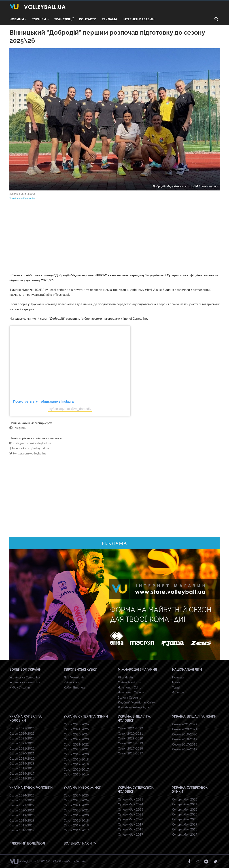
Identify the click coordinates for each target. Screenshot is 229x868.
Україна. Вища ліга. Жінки (194, 716)
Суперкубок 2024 (130, 804)
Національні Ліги (187, 669)
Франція (178, 692)
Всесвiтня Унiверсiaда (133, 707)
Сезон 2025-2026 (22, 728)
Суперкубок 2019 (130, 824)
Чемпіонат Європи (131, 692)
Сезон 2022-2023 (22, 743)
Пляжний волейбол (27, 843)
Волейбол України (25, 669)
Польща (178, 677)
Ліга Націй (125, 677)
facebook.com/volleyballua (29, 448)
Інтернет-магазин (139, 19)
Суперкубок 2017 (130, 834)
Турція (177, 687)
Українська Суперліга (22, 198)
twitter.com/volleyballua (28, 453)
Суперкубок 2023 (130, 809)
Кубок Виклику (75, 687)
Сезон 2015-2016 (22, 778)
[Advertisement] (114, 237)
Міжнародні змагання (137, 669)
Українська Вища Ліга (25, 682)
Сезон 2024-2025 (22, 733)
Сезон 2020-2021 (22, 753)
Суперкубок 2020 (130, 819)
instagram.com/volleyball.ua (30, 443)
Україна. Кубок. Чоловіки (31, 788)
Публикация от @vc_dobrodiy (70, 409)
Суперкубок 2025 (130, 799)
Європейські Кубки (81, 669)
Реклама (109, 19)
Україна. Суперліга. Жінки (86, 716)
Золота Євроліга (130, 697)
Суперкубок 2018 (130, 829)
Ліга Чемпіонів (74, 677)
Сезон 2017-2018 (22, 768)
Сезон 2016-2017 (22, 773)
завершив (73, 318)
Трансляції (64, 19)
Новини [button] (18, 19)
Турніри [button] (41, 19)
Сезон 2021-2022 (22, 748)
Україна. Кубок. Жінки (83, 788)
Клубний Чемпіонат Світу (136, 702)
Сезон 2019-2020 (22, 758)
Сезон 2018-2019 (22, 763)
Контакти (88, 19)
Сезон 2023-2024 (22, 738)
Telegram (18, 428)
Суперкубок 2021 (130, 814)
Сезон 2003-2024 (22, 800)
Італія (176, 682)
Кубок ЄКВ (72, 682)
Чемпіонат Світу (130, 687)
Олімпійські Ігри (129, 682)
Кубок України (20, 687)
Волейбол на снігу (80, 843)
